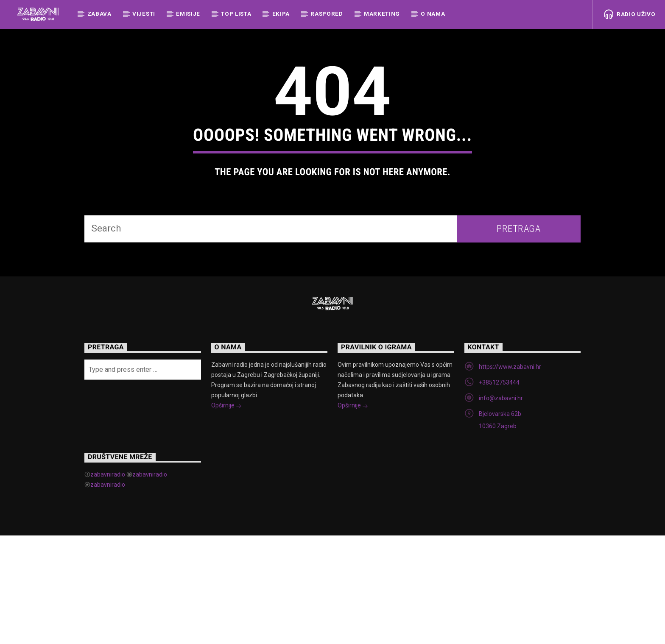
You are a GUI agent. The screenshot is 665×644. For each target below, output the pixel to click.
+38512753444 (499, 491)
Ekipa (281, 14)
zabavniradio (108, 583)
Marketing (382, 14)
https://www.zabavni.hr (510, 475)
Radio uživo (630, 15)
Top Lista (236, 14)
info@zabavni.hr (501, 507)
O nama (433, 14)
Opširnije (226, 515)
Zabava (99, 14)
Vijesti (144, 14)
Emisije (188, 14)
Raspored (327, 14)
